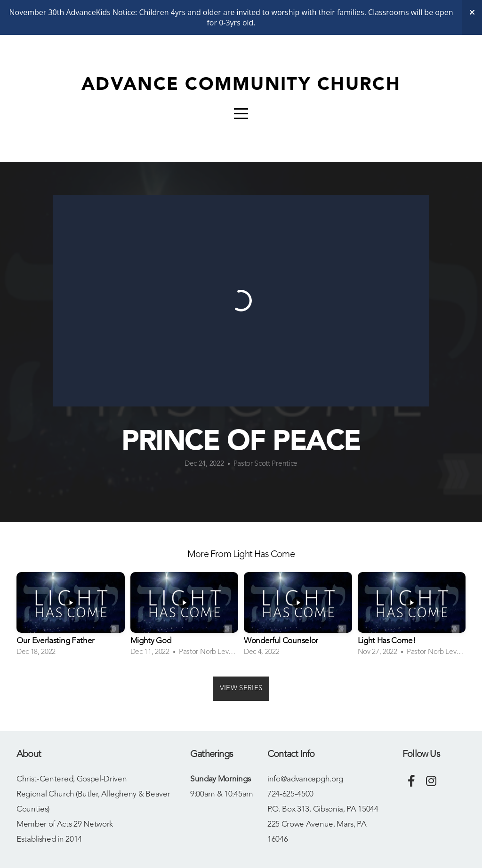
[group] (71, 617)
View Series (241, 689)
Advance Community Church (241, 85)
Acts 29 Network (85, 824)
